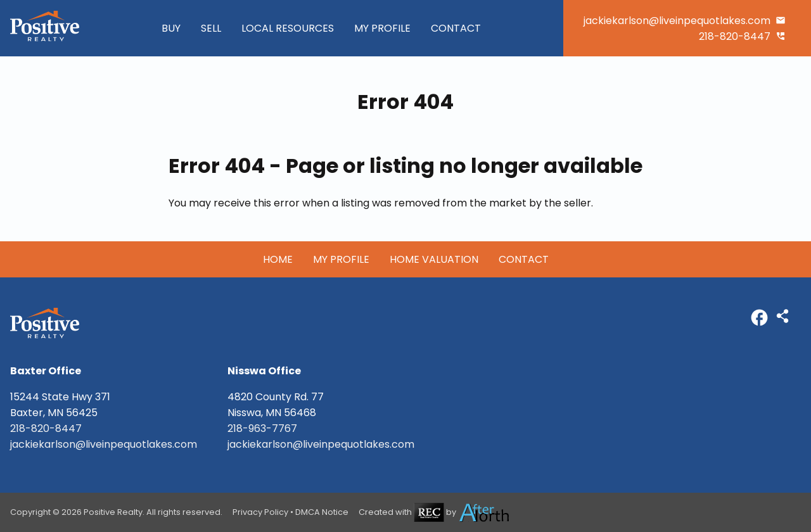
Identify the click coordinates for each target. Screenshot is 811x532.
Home (278, 259)
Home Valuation (434, 259)
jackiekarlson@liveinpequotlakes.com (677, 21)
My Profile (382, 28)
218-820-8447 (735, 36)
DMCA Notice (322, 512)
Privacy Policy (260, 512)
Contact (456, 28)
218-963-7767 (262, 428)
